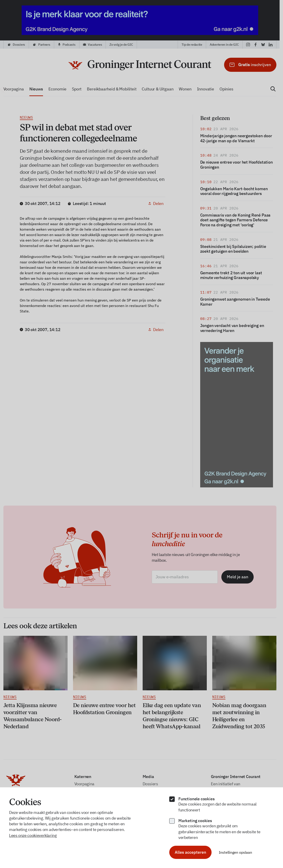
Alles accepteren (190, 852)
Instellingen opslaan (235, 852)
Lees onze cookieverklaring (33, 835)
